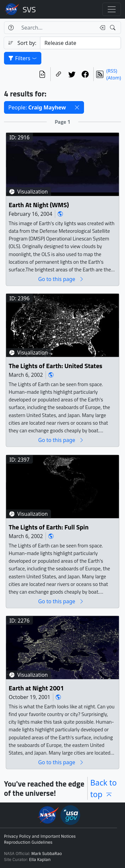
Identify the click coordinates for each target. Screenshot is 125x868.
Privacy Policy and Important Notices (40, 836)
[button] (77, 107)
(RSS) (112, 71)
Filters (23, 58)
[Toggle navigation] (112, 9)
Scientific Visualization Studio (29, 9)
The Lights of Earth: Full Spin (49, 527)
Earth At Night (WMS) (39, 205)
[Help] (11, 28)
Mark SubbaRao (47, 854)
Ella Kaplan (40, 860)
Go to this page (61, 279)
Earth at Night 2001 (36, 688)
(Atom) (114, 78)
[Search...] (57, 28)
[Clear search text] (101, 28)
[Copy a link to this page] (59, 74)
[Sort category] (80, 43)
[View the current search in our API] (42, 74)
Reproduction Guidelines (28, 842)
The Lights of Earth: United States (55, 366)
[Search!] (113, 28)
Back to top (104, 788)
